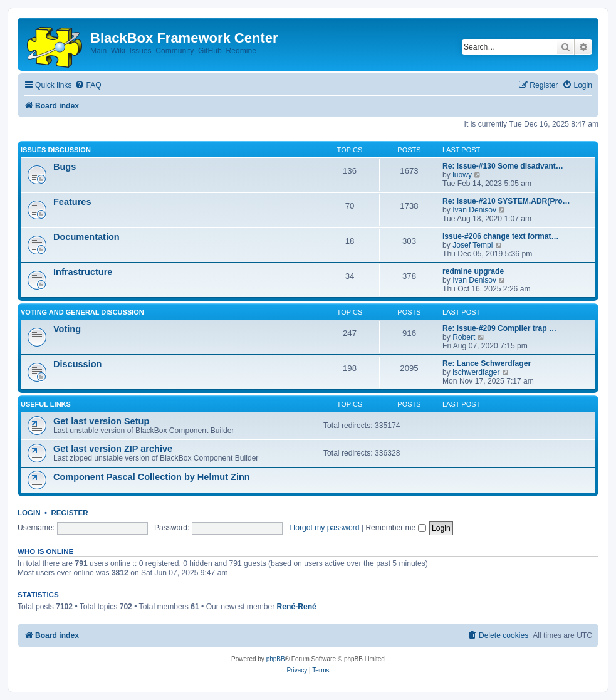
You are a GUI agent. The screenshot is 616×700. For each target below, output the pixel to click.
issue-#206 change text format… (501, 236)
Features (72, 202)
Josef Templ (472, 245)
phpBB (276, 659)
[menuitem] (88, 86)
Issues (141, 51)
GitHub (210, 51)
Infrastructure (83, 272)
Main (98, 51)
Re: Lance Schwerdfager (487, 363)
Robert (464, 337)
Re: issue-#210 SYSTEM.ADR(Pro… (506, 201)
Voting (67, 329)
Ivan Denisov (474, 210)
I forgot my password (324, 528)
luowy (462, 175)
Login (29, 513)
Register (69, 513)
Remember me (395, 528)
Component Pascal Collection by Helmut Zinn (152, 477)
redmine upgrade (473, 271)
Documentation (86, 237)
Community (175, 51)
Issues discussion (56, 150)
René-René (297, 607)
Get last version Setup (101, 421)
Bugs (65, 167)
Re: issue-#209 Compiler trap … (499, 328)
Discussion (77, 364)
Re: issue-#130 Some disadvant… (503, 166)
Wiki (118, 51)
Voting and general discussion (82, 312)
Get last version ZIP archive (113, 449)
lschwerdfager (476, 372)
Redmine (241, 51)
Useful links (46, 404)
